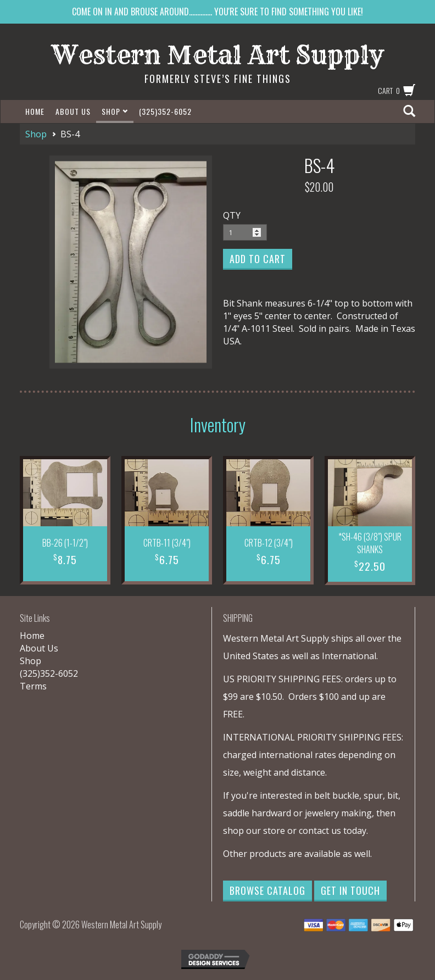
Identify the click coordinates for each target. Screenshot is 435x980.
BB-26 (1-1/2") (65, 543)
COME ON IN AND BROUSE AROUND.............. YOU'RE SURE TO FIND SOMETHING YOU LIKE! (217, 12)
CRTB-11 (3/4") (167, 543)
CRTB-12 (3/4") (269, 543)
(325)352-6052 (165, 111)
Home (35, 111)
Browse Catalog (267, 890)
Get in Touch (350, 890)
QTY (232, 215)
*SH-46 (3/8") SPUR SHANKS (370, 543)
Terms (33, 686)
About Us (73, 111)
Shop (115, 111)
